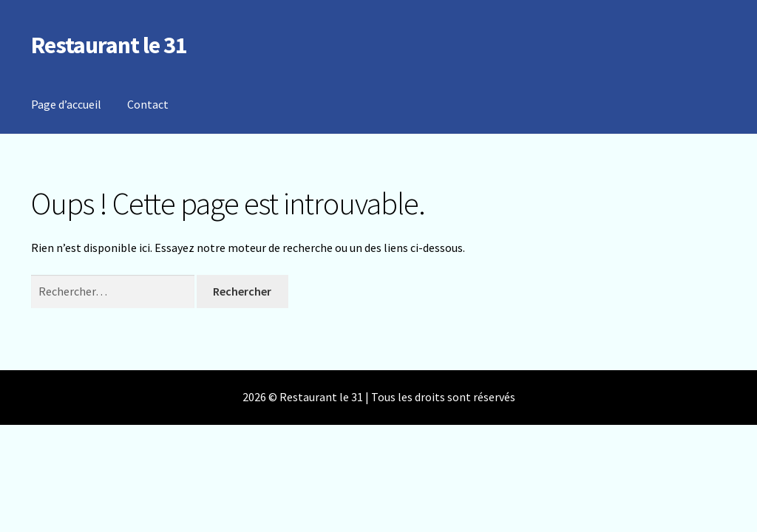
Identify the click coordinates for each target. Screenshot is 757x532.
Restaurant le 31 (109, 45)
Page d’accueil (66, 104)
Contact (148, 104)
